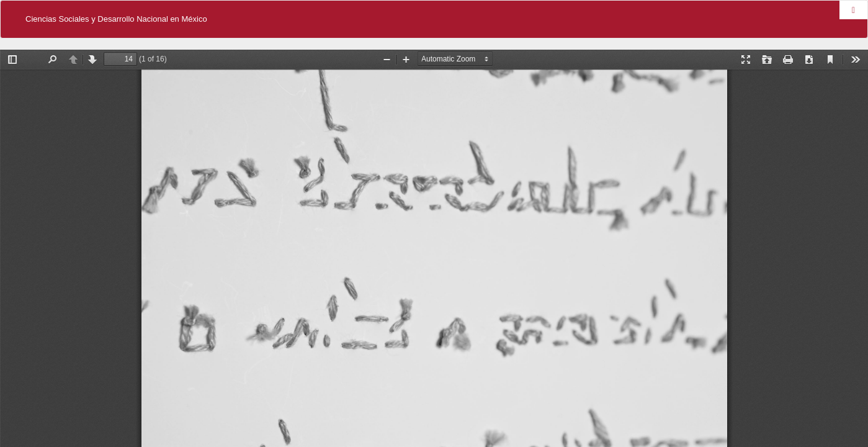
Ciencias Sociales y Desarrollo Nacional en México (116, 19)
